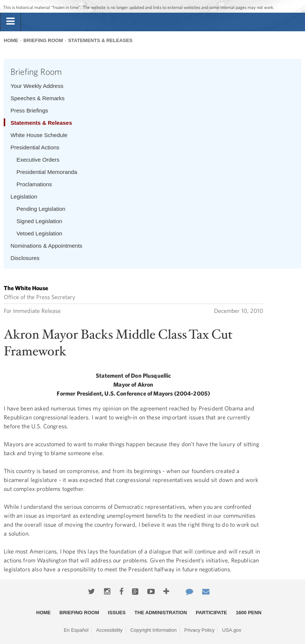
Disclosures (25, 258)
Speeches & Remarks (37, 98)
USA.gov (232, 630)
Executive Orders (38, 160)
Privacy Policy (199, 630)
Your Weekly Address (37, 86)
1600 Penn (249, 613)
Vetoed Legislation (39, 233)
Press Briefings (29, 110)
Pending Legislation (41, 209)
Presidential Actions (35, 147)
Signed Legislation (39, 221)
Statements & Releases (100, 40)
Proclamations (34, 184)
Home (11, 40)
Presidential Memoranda (47, 172)
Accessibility (109, 630)
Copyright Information (153, 630)
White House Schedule (39, 135)
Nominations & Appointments (46, 246)
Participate (211, 613)
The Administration (161, 613)
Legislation (24, 196)
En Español (76, 630)
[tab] (10, 22)
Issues (117, 613)
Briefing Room (43, 40)
